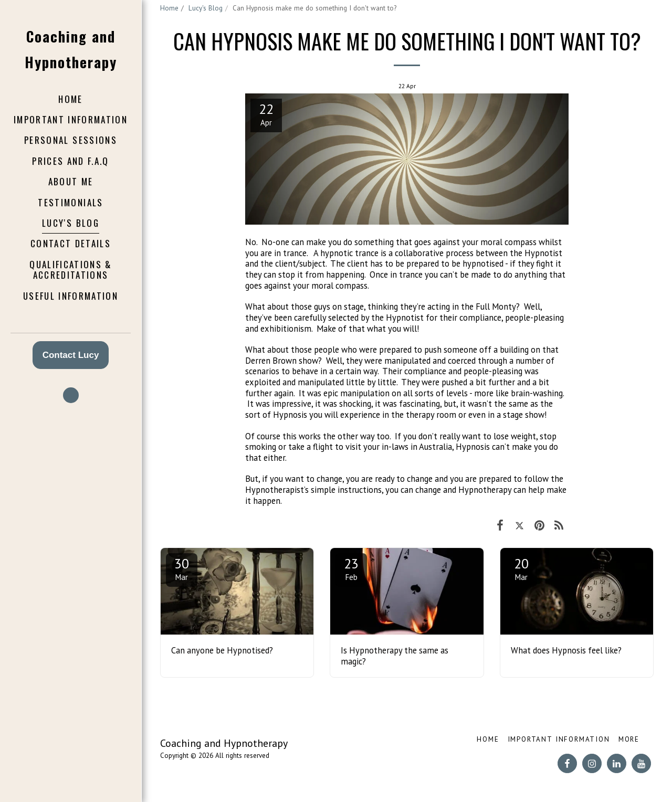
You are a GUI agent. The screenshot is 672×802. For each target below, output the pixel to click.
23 (351, 568)
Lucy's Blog (206, 8)
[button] (71, 395)
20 (521, 568)
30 (182, 568)
